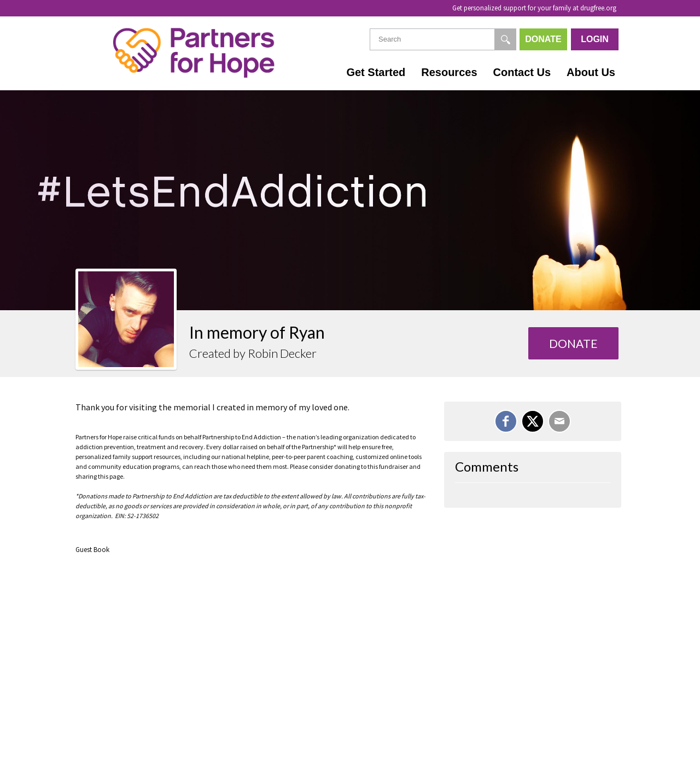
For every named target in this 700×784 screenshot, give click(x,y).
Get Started (376, 72)
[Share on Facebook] (506, 421)
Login (595, 39)
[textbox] (443, 39)
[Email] (559, 421)
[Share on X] (533, 421)
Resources (449, 72)
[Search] (505, 39)
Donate (543, 39)
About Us (591, 72)
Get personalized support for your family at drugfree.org (534, 8)
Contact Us (522, 72)
